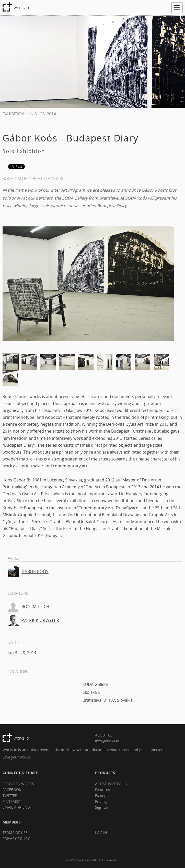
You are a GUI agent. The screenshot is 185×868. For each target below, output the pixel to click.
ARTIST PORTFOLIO (111, 784)
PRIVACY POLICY (16, 838)
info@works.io (107, 741)
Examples (103, 795)
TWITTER (10, 795)
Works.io (84, 860)
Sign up (102, 807)
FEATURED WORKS (18, 784)
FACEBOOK (12, 790)
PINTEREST (12, 801)
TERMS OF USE (15, 833)
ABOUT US (104, 735)
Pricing (101, 801)
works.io (21, 8)
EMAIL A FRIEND (16, 807)
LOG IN (101, 833)
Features (102, 790)
